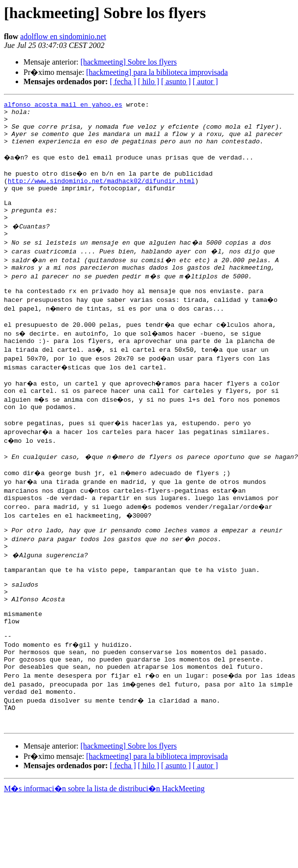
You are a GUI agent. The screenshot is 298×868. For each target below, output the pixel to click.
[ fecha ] (123, 81)
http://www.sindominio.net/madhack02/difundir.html (101, 194)
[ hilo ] (149, 81)
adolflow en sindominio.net (63, 36)
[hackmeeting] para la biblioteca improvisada (157, 72)
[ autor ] (206, 81)
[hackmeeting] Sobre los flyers (128, 62)
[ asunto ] (176, 81)
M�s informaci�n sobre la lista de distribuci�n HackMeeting (104, 859)
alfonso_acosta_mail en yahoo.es (63, 106)
